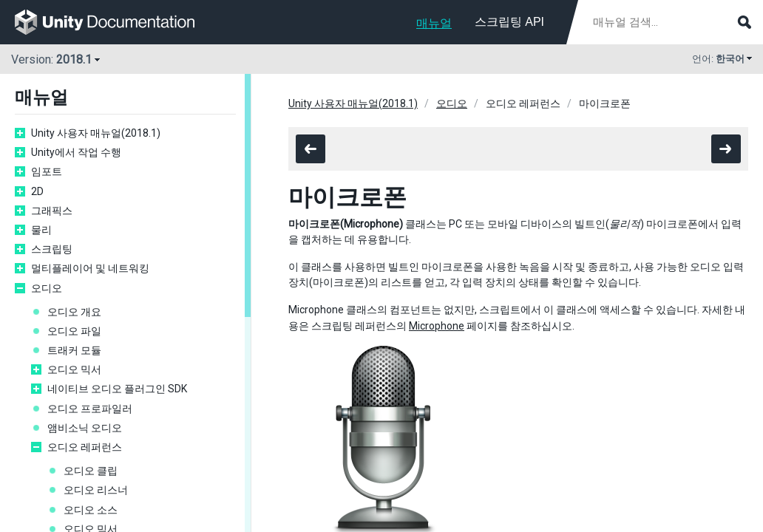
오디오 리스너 (96, 490)
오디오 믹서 (74, 369)
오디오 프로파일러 (90, 409)
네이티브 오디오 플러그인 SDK (117, 389)
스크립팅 (52, 249)
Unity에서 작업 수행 (76, 152)
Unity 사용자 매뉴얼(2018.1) (96, 133)
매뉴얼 (434, 23)
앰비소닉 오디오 (85, 428)
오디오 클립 (91, 471)
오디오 (47, 288)
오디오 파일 (74, 331)
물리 (41, 230)
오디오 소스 (91, 510)
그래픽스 (52, 211)
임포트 (47, 171)
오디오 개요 (74, 312)
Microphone (437, 326)
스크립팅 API (509, 22)
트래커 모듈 (74, 350)
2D (37, 191)
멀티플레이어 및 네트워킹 (90, 268)
